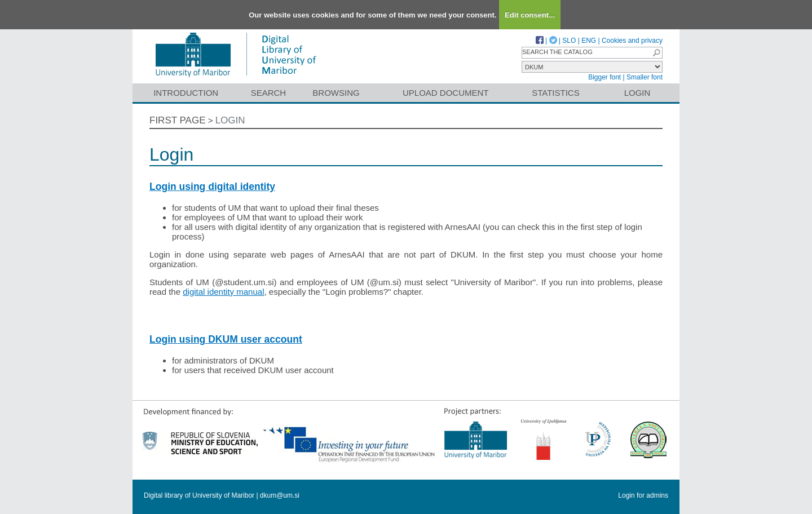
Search (269, 93)
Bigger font (604, 77)
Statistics (555, 93)
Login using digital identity (212, 187)
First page (178, 120)
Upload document (446, 93)
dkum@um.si (280, 495)
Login (637, 93)
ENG (589, 41)
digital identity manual (223, 292)
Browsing (336, 93)
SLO (569, 41)
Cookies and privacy (632, 41)
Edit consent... (530, 15)
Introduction (186, 93)
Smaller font (645, 77)
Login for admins (643, 495)
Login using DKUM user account (226, 339)
